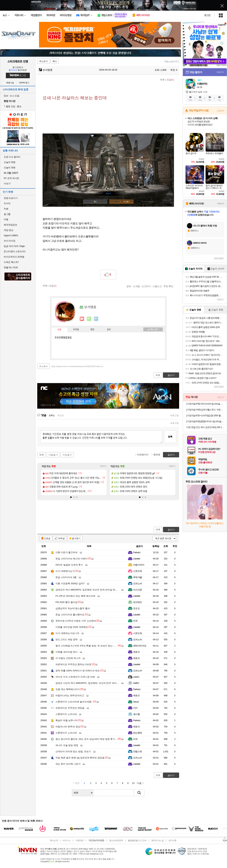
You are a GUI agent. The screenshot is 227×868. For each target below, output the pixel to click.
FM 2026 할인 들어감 (67, 602)
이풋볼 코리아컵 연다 (67, 652)
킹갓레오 (138, 602)
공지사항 (172, 840)
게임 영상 (8, 230)
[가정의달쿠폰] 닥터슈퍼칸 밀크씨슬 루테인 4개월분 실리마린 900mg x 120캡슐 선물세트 (205, 404)
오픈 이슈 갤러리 (12, 157)
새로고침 (175, 415)
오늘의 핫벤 (10, 162)
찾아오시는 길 (157, 840)
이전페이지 (143, 455)
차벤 (6, 209)
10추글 (61, 538)
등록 (170, 437)
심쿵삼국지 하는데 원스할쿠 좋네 (73, 608)
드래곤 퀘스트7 (11, 262)
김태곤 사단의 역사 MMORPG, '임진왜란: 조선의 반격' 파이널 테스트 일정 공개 (96, 683)
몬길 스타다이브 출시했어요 (70, 615)
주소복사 (43, 366)
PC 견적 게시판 (11, 178)
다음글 (52, 455)
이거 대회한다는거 (65, 571)
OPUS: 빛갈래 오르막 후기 (69, 565)
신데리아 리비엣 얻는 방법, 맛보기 (73, 751)
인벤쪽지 (82, 319)
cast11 (136, 677)
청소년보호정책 (116, 840)
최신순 (61, 415)
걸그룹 (7, 214)
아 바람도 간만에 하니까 (68, 658)
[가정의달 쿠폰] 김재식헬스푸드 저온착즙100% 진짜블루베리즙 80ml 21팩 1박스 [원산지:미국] (205, 410)
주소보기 (43, 61)
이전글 (66, 455)
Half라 (136, 683)
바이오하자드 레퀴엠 (14, 257)
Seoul (136, 702)
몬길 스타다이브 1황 (66, 577)
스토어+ (220, 111)
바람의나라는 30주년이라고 (70, 695)
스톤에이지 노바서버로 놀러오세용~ (74, 702)
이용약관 (79, 840)
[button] (71, 497)
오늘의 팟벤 (10, 168)
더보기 (96, 319)
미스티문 (138, 590)
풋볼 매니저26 (11, 267)
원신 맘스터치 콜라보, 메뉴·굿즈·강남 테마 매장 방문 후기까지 (88, 739)
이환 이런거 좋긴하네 (67, 552)
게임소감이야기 (172, 62)
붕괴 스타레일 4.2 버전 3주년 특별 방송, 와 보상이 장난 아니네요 (89, 646)
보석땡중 (46, 70)
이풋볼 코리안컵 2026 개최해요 (72, 627)
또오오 (136, 608)
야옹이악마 (139, 565)
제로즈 (136, 652)
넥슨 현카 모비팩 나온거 (68, 764)
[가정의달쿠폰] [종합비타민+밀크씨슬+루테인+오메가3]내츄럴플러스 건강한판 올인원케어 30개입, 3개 (205, 421)
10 (133, 783)
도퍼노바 (138, 583)
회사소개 (54, 840)
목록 (162, 80)
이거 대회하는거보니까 (67, 633)
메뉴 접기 (153, 329)
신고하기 (146, 286)
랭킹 (92, 330)
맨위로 (157, 455)
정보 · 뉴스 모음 (11, 96)
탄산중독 (138, 733)
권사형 (136, 714)
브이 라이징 (10, 241)
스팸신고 (157, 286)
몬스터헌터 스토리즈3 (15, 251)
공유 (129, 286)
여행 (6, 219)
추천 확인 (168, 286)
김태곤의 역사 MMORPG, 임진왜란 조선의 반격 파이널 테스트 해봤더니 (92, 590)
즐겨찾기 (76, 538)
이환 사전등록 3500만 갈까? (70, 583)
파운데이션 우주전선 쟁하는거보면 (73, 664)
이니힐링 (89, 319)
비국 (135, 621)
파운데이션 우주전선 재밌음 (70, 708)
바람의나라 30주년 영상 (68, 727)
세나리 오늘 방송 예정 (67, 745)
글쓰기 (171, 530)
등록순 (52, 415)
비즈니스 (67, 840)
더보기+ (103, 466)
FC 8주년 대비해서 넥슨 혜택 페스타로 (75, 596)
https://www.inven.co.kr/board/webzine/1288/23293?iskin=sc (77, 366)
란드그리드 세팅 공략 (67, 639)
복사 (55, 61)
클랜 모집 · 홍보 (13, 106)
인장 (59, 330)
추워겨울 (138, 577)
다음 (139, 783)
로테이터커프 (140, 646)
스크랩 (136, 286)
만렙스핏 (138, 751)
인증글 (47, 538)
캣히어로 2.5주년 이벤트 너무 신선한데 (76, 621)
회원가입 (10, 83)
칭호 (109, 330)
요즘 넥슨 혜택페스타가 (68, 689)
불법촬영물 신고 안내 (137, 840)
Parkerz (137, 552)
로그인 (207, 15)
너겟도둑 (138, 571)
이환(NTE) (202, 84)
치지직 (7, 203)
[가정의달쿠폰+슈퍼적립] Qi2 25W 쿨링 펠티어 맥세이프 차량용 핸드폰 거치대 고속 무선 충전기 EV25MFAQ (205, 416)
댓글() (170, 80)
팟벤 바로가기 (11, 198)
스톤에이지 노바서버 (66, 714)
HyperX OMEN (11, 235)
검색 (139, 793)
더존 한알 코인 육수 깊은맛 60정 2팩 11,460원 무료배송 (205, 427)
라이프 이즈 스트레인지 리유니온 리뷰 (75, 677)
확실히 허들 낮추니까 (67, 720)
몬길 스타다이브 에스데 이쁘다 (71, 559)
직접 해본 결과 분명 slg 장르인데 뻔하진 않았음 (80, 758)
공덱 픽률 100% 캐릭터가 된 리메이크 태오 (78, 671)
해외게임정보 (10, 225)
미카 (135, 708)
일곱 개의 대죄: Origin (14, 246)
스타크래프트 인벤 (18, 61)
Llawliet (137, 559)
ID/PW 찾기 (24, 83)
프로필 (76, 330)
